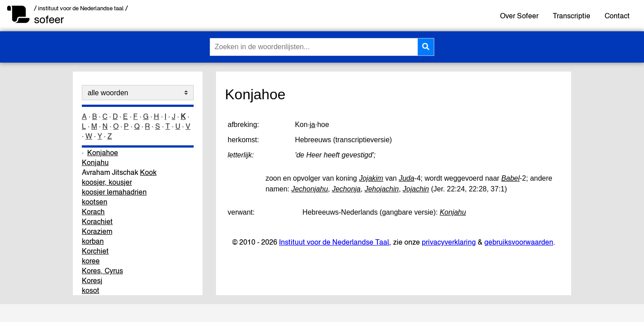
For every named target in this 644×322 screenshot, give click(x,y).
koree (91, 261)
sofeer (49, 19)
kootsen (95, 202)
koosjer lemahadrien (114, 192)
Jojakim (371, 178)
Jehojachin (382, 189)
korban (93, 241)
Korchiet (95, 251)
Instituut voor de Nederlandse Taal (334, 242)
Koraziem (97, 231)
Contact (617, 16)
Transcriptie (572, 16)
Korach (93, 212)
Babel (511, 178)
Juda (407, 178)
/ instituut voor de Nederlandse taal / (81, 8)
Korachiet (97, 221)
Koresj (92, 280)
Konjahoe (103, 153)
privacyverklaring (449, 242)
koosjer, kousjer (107, 182)
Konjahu (95, 162)
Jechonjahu (309, 189)
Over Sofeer (519, 16)
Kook (148, 172)
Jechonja (346, 189)
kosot (91, 290)
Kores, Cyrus (102, 271)
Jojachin (416, 189)
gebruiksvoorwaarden (519, 242)
